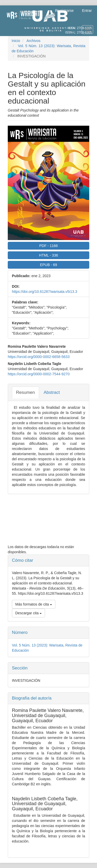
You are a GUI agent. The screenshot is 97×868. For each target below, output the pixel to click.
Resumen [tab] (25, 392)
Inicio (16, 41)
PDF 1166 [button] (49, 246)
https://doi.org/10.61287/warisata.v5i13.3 (44, 292)
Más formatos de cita (34, 604)
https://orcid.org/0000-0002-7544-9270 (39, 374)
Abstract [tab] (52, 392)
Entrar (87, 11)
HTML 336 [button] (48, 255)
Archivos (33, 41)
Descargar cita (28, 613)
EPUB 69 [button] (48, 265)
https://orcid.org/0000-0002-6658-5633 (39, 357)
